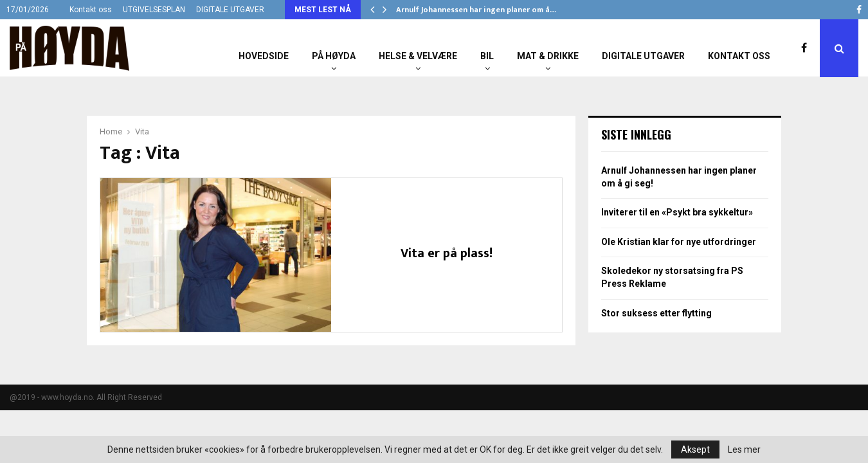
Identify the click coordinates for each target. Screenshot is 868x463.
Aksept (695, 449)
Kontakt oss (91, 10)
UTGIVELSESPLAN (154, 10)
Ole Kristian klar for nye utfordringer (679, 242)
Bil (487, 56)
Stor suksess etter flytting (656, 313)
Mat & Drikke (548, 56)
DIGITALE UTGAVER (230, 10)
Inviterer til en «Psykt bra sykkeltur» (677, 212)
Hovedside (264, 56)
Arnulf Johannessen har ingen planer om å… (476, 10)
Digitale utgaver (643, 56)
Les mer (744, 449)
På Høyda (334, 56)
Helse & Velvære (418, 56)
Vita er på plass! (447, 253)
